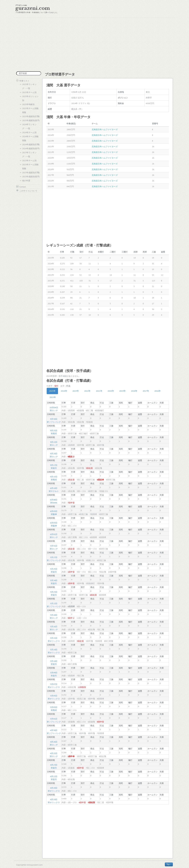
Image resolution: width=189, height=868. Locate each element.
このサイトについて (28, 191)
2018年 (134, 391)
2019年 (122, 391)
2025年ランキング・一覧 (29, 86)
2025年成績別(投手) (31, 120)
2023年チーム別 (29, 160)
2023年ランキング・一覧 (29, 154)
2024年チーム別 (29, 132)
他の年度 (26, 181)
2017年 (146, 391)
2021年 (99, 391)
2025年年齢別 (28, 104)
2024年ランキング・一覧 (29, 126)
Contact (23, 187)
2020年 (111, 391)
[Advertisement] (94, 45)
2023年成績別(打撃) (31, 173)
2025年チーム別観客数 (30, 110)
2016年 (157, 391)
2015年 (53, 397)
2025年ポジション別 (30, 98)
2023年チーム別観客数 (30, 166)
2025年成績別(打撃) (31, 116)
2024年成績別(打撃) (31, 144)
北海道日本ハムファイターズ (105, 129)
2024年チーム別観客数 (30, 138)
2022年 (87, 391)
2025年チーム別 (29, 92)
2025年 (52, 391)
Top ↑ (169, 864)
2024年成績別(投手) (31, 148)
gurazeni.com (33, 8)
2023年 (76, 391)
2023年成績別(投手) (31, 177)
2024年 (64, 391)
